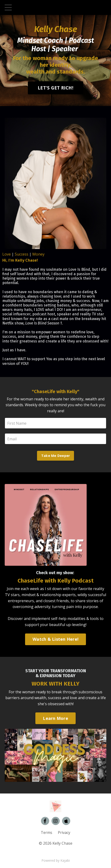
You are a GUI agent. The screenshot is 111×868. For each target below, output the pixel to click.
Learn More (55, 718)
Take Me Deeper (56, 456)
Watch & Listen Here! (55, 639)
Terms (46, 832)
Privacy (64, 832)
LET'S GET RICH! (55, 88)
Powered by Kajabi (56, 860)
